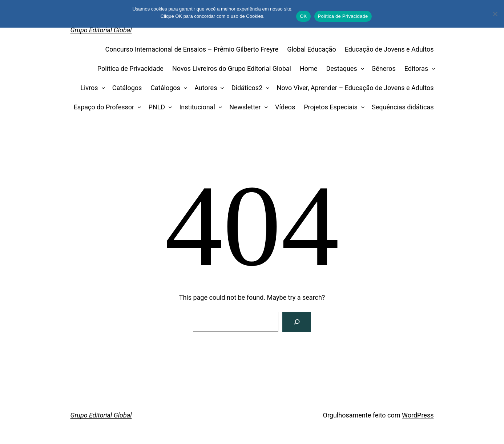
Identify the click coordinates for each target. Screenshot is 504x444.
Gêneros (384, 68)
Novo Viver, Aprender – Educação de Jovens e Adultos (355, 88)
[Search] (297, 322)
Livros (89, 88)
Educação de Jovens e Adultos (389, 49)
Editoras (416, 68)
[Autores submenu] (221, 88)
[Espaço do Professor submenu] (138, 107)
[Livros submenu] (102, 88)
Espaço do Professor (104, 107)
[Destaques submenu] (361, 69)
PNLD (157, 107)
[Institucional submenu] (219, 107)
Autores (206, 88)
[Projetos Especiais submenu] (361, 107)
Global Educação (311, 49)
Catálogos (127, 88)
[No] (495, 14)
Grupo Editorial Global (101, 30)
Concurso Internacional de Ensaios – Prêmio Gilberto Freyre (192, 49)
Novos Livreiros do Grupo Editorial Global (232, 68)
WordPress (418, 415)
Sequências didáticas (403, 107)
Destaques (341, 68)
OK (303, 16)
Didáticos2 (247, 88)
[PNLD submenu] (169, 107)
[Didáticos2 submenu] (266, 88)
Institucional (197, 107)
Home (309, 68)
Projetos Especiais (331, 107)
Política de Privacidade (130, 68)
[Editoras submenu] (432, 69)
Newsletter (245, 107)
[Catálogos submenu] (184, 88)
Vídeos (285, 107)
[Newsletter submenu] (264, 107)
